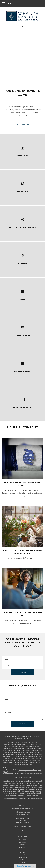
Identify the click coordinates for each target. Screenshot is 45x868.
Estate (22, 845)
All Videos (22, 860)
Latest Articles (22, 858)
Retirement (23, 840)
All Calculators (23, 863)
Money (23, 852)
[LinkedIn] (22, 830)
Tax (22, 850)
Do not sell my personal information (29, 774)
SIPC (15, 785)
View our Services (23, 124)
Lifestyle (23, 855)
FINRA (11, 785)
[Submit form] (23, 724)
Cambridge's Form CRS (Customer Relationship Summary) (23, 799)
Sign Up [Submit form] (22, 672)
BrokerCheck (25, 739)
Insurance (23, 847)
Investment (22, 842)
